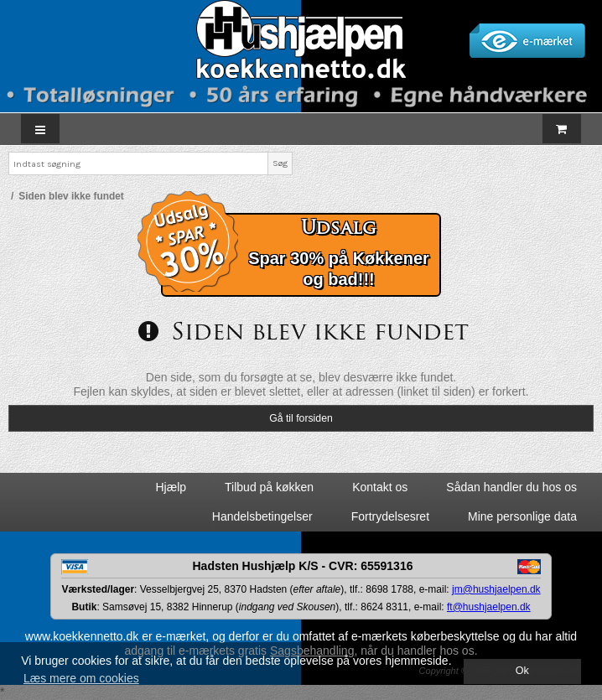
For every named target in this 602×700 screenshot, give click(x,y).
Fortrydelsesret (390, 516)
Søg (280, 163)
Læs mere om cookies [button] (81, 678)
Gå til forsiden (301, 418)
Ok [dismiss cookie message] (522, 671)
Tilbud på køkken (269, 487)
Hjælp (171, 487)
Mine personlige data (522, 516)
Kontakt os (380, 487)
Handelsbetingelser (262, 516)
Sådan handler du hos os (511, 487)
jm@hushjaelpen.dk (496, 589)
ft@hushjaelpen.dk (489, 607)
